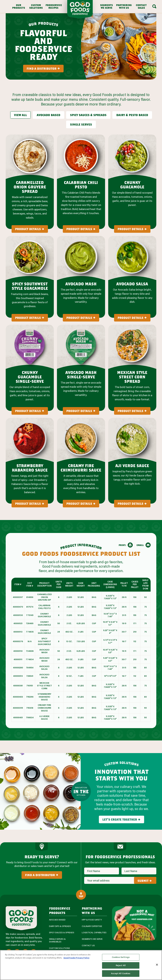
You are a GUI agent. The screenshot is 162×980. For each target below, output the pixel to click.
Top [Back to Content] (81, 895)
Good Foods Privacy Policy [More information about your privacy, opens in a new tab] (76, 958)
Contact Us (88, 945)
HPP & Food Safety (92, 920)
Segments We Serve (106, 6)
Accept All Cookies (121, 973)
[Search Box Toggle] (154, 6)
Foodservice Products (60, 911)
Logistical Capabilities (94, 933)
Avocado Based (57, 920)
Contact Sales (141, 6)
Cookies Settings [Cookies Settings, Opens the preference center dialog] (121, 957)
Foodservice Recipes (53, 6)
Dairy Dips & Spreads (60, 926)
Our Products (19, 6)
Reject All (121, 965)
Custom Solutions (36, 6)
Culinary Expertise (92, 926)
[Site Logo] (21, 918)
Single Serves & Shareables (57, 940)
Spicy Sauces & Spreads (62, 933)
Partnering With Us (124, 6)
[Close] (157, 965)
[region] (81, 965)
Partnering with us (92, 911)
